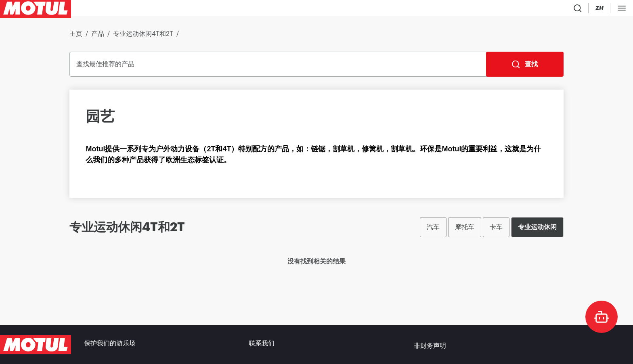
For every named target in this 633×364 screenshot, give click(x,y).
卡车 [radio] (496, 230)
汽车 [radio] (433, 230)
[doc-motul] (602, 317)
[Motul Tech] (575, 10)
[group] (492, 230)
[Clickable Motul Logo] (36, 10)
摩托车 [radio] (465, 230)
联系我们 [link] (262, 345)
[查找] (525, 67)
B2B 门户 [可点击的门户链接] (614, 10)
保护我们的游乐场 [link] (110, 345)
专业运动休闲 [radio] (537, 230)
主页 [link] (76, 37)
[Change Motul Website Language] (543, 10)
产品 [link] (98, 37)
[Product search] (496, 10)
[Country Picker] (520, 10)
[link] (164, 10)
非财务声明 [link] (430, 345)
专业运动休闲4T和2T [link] (143, 37)
